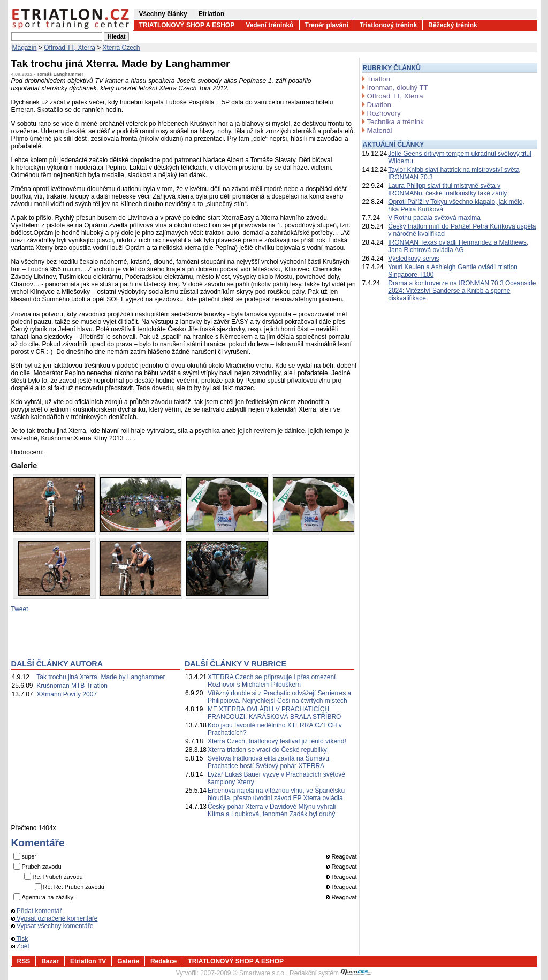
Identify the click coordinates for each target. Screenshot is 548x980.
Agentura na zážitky (48, 897)
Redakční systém (331, 973)
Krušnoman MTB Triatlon (72, 686)
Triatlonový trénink (388, 25)
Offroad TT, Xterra (70, 48)
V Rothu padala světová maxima (434, 218)
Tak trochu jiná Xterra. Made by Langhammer (101, 677)
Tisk (20, 939)
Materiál (380, 130)
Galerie (128, 961)
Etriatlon (212, 14)
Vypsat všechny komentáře (52, 926)
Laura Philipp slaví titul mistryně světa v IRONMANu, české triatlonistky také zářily (447, 189)
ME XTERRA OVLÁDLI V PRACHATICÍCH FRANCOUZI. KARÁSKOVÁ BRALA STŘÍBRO (274, 713)
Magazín (25, 48)
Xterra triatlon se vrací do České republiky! (268, 750)
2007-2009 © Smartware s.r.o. (243, 973)
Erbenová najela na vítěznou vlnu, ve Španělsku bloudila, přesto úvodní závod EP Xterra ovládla (276, 794)
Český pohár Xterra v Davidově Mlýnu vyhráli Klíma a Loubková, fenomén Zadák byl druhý (272, 810)
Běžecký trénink (452, 25)
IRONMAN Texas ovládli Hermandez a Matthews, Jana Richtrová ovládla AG (458, 246)
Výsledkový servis (413, 259)
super (29, 856)
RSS (24, 961)
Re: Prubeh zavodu (58, 877)
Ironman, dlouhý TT (398, 88)
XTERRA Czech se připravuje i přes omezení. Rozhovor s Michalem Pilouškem (273, 681)
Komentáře (38, 843)
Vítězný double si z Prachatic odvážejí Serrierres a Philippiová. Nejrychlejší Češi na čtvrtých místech (279, 697)
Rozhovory (384, 113)
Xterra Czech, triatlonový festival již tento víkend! (277, 741)
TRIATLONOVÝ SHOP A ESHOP (187, 25)
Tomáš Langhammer (60, 74)
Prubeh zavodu (42, 867)
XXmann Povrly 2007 (67, 694)
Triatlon (379, 79)
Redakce (163, 961)
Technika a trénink (395, 122)
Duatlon (379, 105)
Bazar (50, 961)
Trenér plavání (327, 25)
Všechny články (163, 14)
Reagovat (341, 856)
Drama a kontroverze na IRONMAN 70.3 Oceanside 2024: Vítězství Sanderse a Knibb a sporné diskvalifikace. (462, 291)
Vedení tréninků (269, 25)
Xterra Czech (121, 48)
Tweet (20, 609)
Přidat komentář (37, 911)
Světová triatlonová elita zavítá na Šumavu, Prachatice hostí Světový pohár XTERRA (269, 762)
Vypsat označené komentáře (55, 918)
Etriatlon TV (88, 961)
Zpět (20, 946)
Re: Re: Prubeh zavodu (74, 887)
